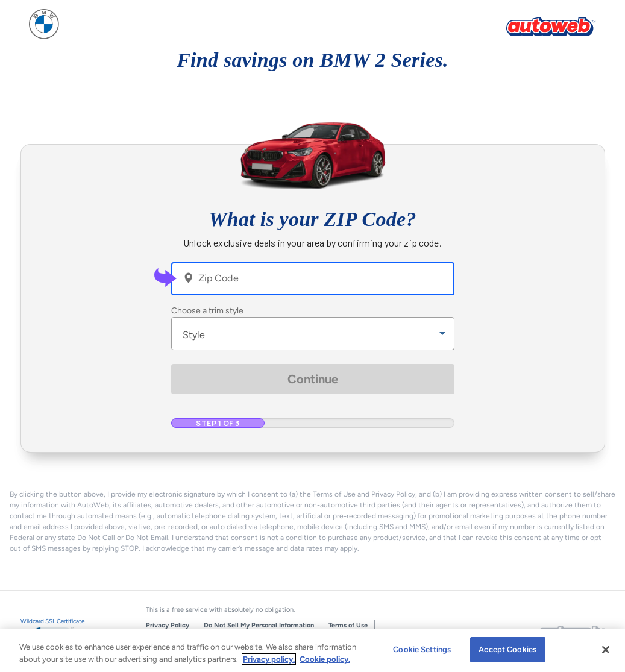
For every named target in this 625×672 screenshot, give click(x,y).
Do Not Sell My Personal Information (259, 625)
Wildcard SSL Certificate (52, 621)
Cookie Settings (422, 649)
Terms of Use (348, 625)
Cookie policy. (325, 659)
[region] (312, 651)
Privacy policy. (269, 659)
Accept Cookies (507, 649)
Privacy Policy (168, 625)
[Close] (606, 650)
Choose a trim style (207, 311)
